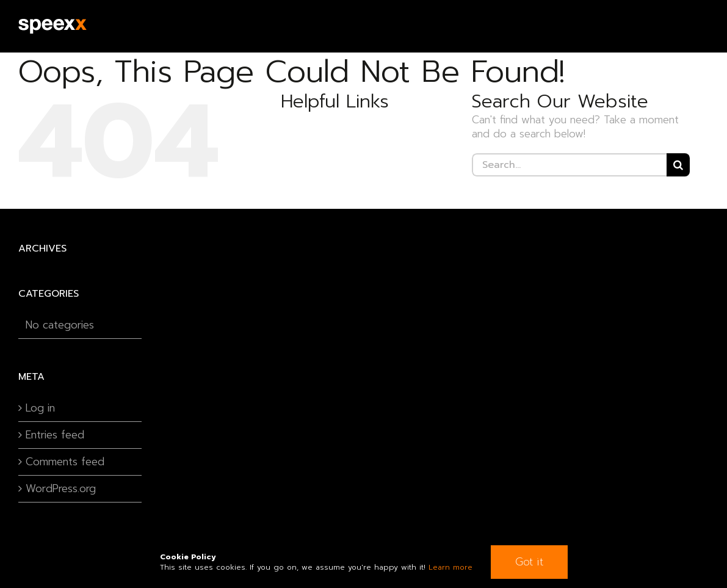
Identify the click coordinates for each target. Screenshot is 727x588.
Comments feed (65, 462)
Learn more (450, 567)
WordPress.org (61, 489)
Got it (529, 562)
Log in (40, 408)
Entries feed (55, 435)
